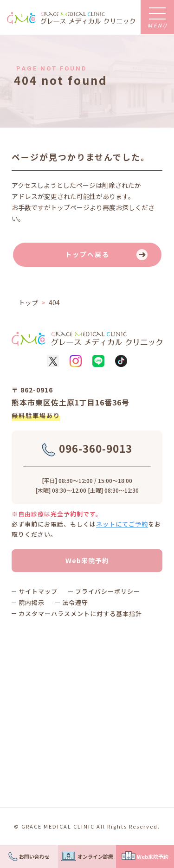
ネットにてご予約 (122, 524)
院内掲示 (32, 602)
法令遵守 (75, 602)
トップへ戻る (87, 254)
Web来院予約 (87, 560)
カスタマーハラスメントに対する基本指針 (80, 614)
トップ (28, 302)
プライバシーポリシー (108, 591)
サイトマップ (38, 591)
